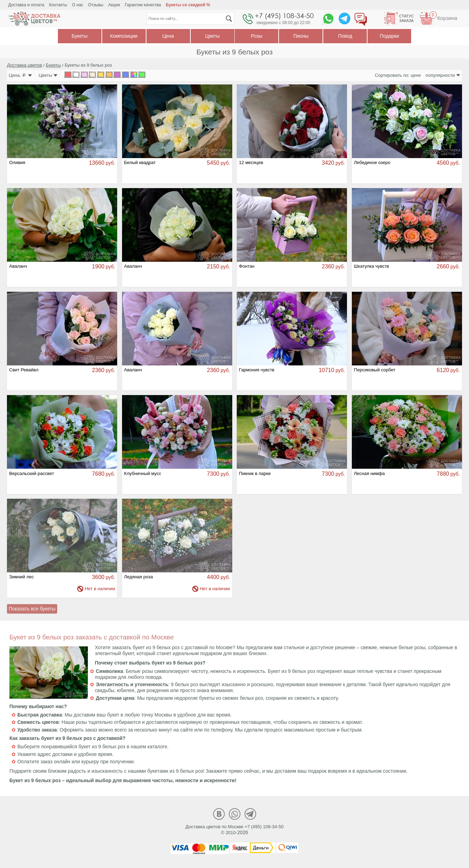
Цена (168, 36)
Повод (345, 36)
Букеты (80, 36)
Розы (257, 36)
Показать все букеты (32, 609)
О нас (78, 5)
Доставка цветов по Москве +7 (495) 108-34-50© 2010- (235, 830)
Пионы (301, 36)
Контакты (58, 5)
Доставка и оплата (26, 5)
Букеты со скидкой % (188, 5)
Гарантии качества (143, 5)
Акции (114, 5)
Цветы (212, 36)
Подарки (389, 36)
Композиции (124, 36)
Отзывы (96, 5)
